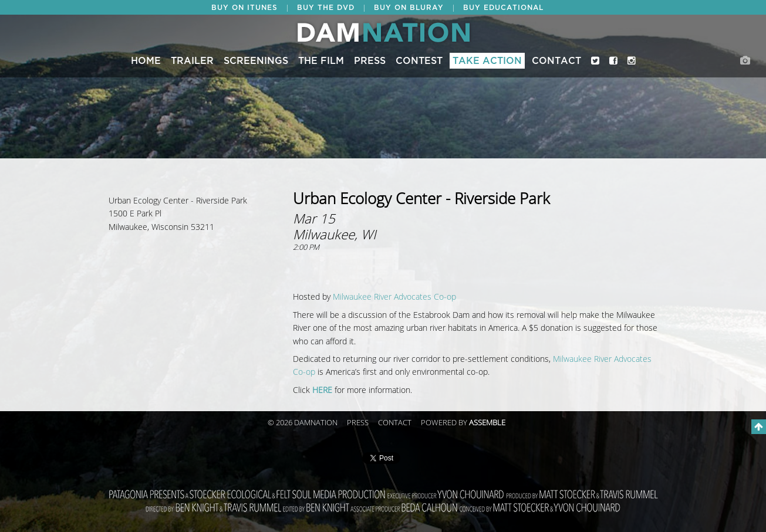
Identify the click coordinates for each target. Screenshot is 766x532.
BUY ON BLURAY (409, 8)
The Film (321, 61)
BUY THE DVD (326, 8)
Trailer (192, 61)
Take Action (487, 61)
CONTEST (419, 61)
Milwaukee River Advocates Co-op (394, 297)
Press (370, 61)
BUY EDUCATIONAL (503, 8)
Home (146, 61)
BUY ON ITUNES (244, 8)
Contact (556, 61)
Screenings (256, 61)
